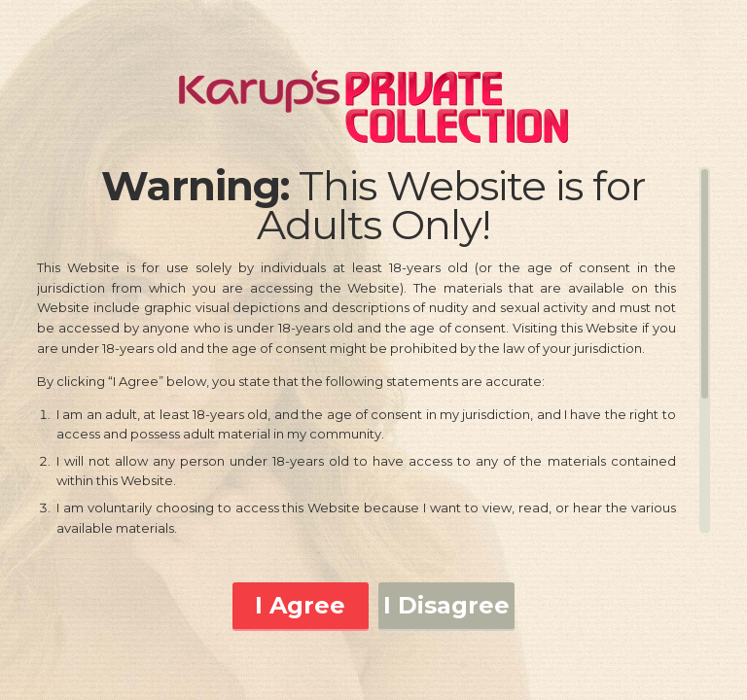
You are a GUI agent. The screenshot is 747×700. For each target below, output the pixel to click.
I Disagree (446, 605)
